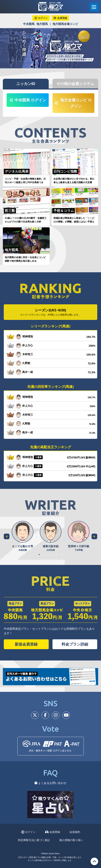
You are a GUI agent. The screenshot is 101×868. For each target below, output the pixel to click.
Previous (7, 536)
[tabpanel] (23, 536)
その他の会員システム (75, 84)
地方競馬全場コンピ (65, 24)
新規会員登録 (26, 644)
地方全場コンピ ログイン (73, 103)
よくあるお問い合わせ (50, 783)
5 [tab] (62, 555)
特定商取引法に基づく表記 (34, 840)
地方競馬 (42, 24)
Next (94, 536)
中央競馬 (29, 24)
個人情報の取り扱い (71, 840)
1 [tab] (39, 555)
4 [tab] (56, 555)
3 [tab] (51, 555)
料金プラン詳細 (75, 644)
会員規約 (75, 832)
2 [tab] (45, 555)
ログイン (28, 832)
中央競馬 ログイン (28, 100)
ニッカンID (26, 84)
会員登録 (53, 832)
